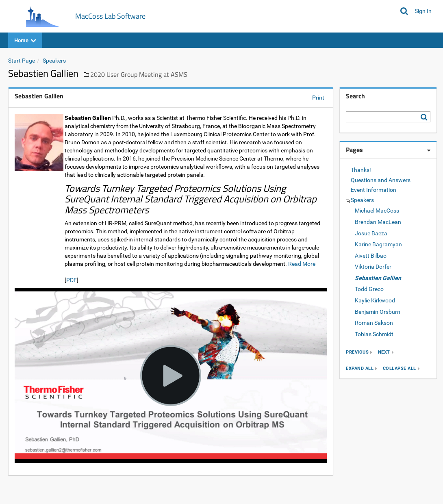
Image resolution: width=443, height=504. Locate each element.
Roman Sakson (374, 323)
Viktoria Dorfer (373, 267)
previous (357, 352)
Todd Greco (369, 289)
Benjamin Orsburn (378, 312)
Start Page (22, 61)
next (384, 352)
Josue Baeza (371, 233)
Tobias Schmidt (374, 334)
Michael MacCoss (377, 211)
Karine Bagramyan (378, 244)
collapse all (400, 368)
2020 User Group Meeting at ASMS (139, 74)
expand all (360, 368)
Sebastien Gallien (378, 278)
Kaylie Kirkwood (375, 300)
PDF (72, 280)
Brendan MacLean (378, 222)
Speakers (54, 61)
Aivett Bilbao (371, 256)
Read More (302, 264)
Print (318, 98)
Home (25, 40)
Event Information (374, 190)
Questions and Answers (381, 180)
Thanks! (361, 170)
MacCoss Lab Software (110, 16)
